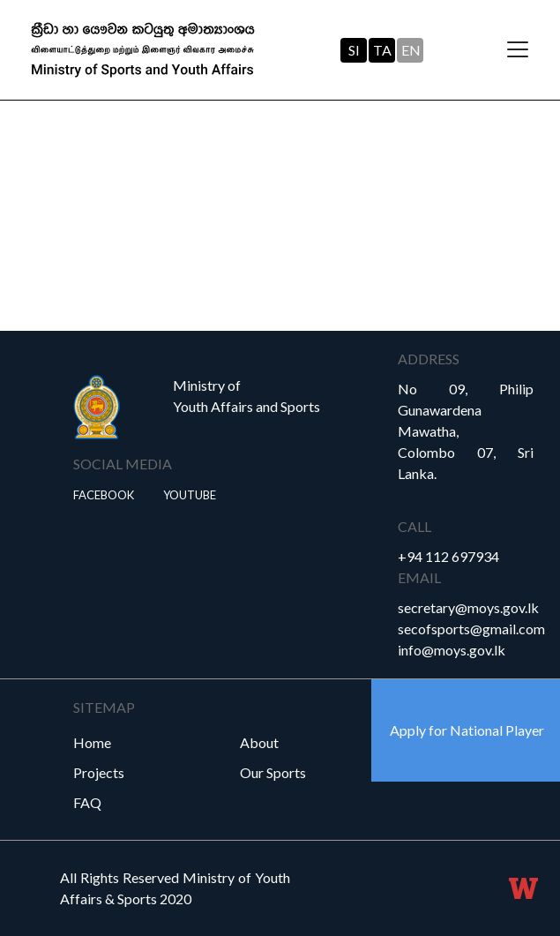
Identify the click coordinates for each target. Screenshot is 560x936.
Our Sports (273, 772)
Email (419, 577)
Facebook (104, 495)
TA (382, 50)
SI (354, 50)
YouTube (190, 495)
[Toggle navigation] (518, 50)
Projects (99, 772)
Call (414, 526)
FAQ (87, 802)
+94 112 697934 (448, 556)
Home (92, 742)
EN (411, 50)
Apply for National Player (467, 730)
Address (429, 359)
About (259, 742)
